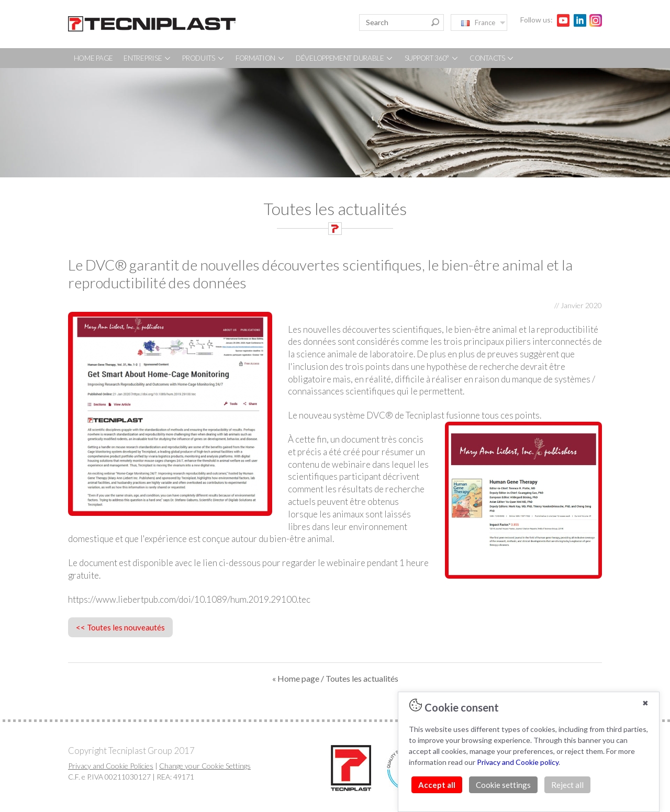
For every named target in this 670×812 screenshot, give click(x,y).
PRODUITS (203, 58)
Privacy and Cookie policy (518, 762)
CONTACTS (492, 58)
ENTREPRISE (148, 58)
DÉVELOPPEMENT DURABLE (345, 58)
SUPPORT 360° (432, 58)
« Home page (296, 678)
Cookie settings (503, 785)
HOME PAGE (93, 58)
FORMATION (260, 58)
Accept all (437, 785)
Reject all (567, 785)
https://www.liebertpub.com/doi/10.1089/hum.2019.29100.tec (189, 599)
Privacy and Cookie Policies (111, 766)
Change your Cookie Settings (205, 766)
